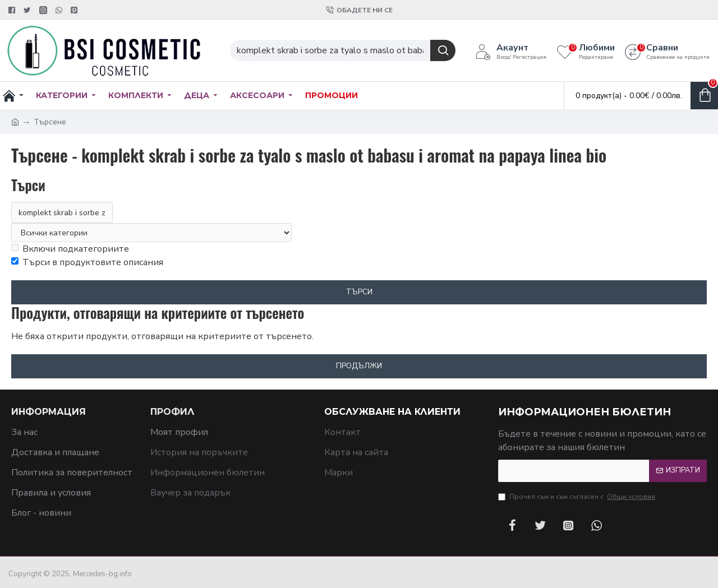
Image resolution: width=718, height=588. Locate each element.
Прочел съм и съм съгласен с (577, 497)
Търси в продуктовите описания (87, 262)
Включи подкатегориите (70, 249)
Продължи (359, 366)
